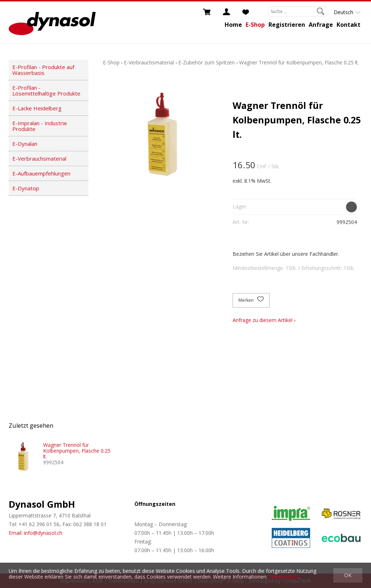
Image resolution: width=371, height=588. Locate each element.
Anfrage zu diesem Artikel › (264, 320)
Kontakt (349, 25)
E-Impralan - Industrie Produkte (40, 126)
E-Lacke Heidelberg (37, 108)
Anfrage (321, 25)
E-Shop (255, 25)
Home (233, 25)
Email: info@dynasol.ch (36, 533)
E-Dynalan (25, 144)
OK (348, 575)
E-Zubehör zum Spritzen (207, 62)
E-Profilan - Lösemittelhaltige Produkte (46, 90)
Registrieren (287, 25)
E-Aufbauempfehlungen (41, 173)
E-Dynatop (26, 188)
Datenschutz (284, 577)
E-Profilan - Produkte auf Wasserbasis (43, 70)
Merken (251, 300)
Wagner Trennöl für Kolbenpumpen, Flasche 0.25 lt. (299, 62)
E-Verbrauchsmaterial (39, 158)
